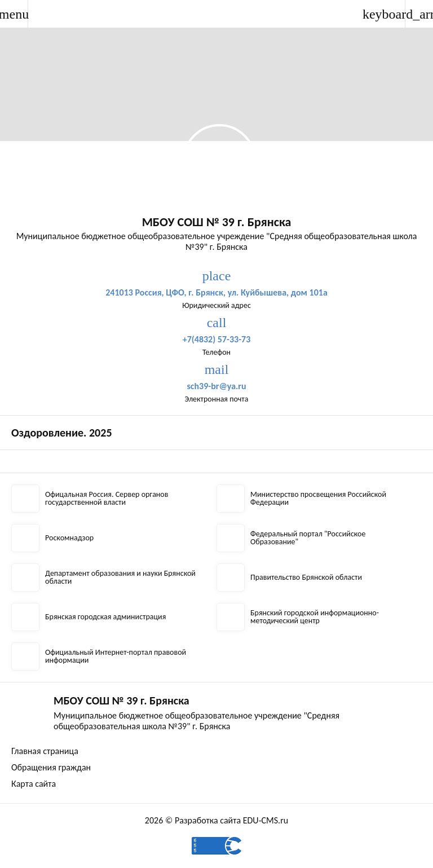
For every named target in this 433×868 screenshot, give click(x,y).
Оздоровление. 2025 (62, 433)
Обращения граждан (51, 767)
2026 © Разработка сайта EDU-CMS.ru (216, 820)
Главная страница (45, 751)
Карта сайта (34, 784)
